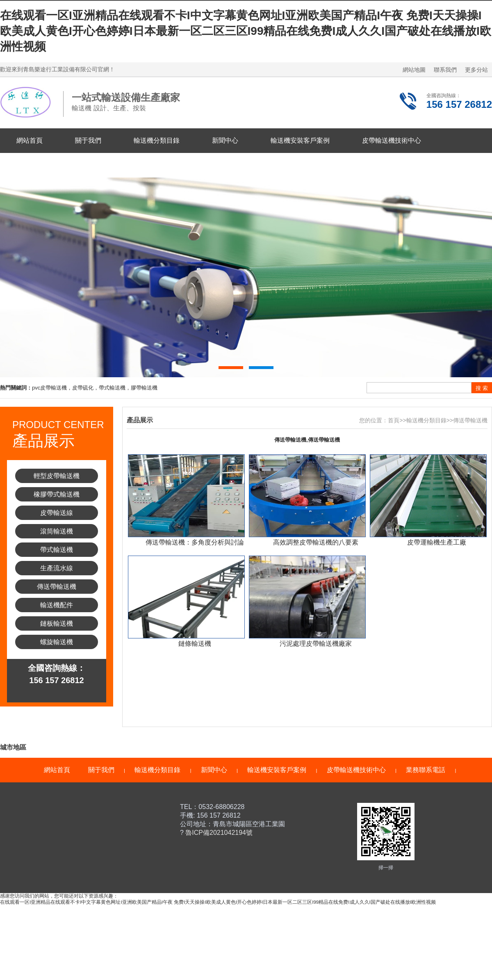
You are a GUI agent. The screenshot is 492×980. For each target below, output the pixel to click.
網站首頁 (30, 140)
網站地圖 (414, 70)
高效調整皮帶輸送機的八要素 (316, 542)
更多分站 (476, 70)
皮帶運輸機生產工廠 (437, 542)
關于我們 (88, 140)
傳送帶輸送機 (57, 587)
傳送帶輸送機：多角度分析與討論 (195, 542)
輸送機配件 (57, 605)
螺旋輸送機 (57, 642)
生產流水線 (57, 568)
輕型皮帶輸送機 (57, 476)
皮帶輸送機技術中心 (392, 140)
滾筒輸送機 (57, 531)
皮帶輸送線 (57, 513)
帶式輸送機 (57, 550)
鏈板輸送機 (57, 623)
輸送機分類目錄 (157, 140)
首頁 (394, 420)
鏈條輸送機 (195, 644)
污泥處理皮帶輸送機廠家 (316, 644)
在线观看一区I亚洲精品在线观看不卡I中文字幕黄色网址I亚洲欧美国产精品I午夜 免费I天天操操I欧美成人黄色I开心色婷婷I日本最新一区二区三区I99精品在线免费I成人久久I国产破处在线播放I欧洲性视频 (246, 31)
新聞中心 (225, 140)
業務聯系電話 (36, 165)
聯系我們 (445, 70)
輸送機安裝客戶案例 (300, 140)
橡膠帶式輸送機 (57, 494)
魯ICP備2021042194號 (218, 833)
